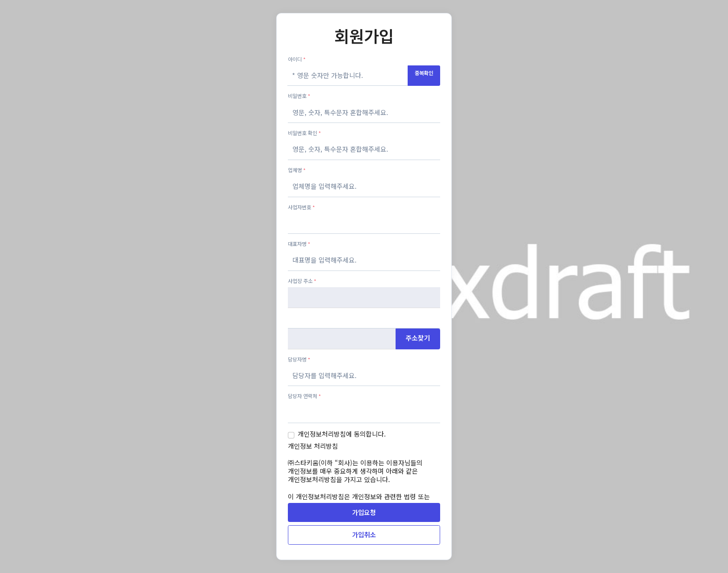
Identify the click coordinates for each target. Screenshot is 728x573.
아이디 (297, 59)
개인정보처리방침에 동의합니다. (342, 434)
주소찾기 (418, 338)
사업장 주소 (302, 281)
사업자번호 (301, 207)
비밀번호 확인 (304, 133)
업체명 (297, 170)
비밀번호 (299, 96)
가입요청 (364, 512)
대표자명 (299, 244)
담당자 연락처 (304, 396)
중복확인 (424, 73)
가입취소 (364, 534)
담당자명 (299, 359)
